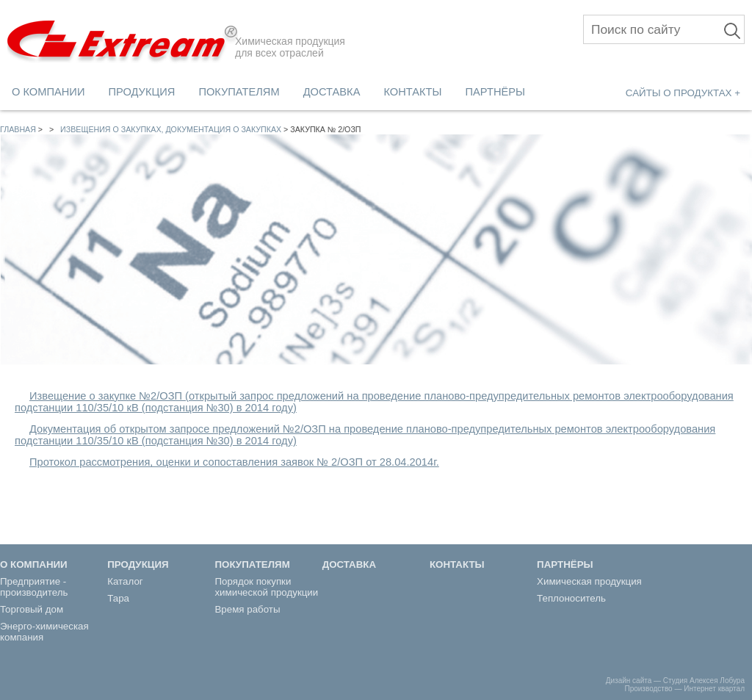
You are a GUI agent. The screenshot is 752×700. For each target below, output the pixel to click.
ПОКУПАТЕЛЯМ (239, 92)
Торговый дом (32, 609)
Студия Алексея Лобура (704, 681)
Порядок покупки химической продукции (266, 587)
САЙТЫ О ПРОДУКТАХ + (683, 93)
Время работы (247, 609)
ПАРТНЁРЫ (496, 92)
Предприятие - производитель (34, 587)
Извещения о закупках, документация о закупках (171, 129)
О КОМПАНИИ (48, 92)
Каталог (125, 581)
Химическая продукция (589, 581)
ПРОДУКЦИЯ (141, 92)
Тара (118, 598)
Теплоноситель (571, 598)
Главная (18, 129)
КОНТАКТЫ (412, 92)
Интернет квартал (714, 689)
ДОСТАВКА (332, 92)
